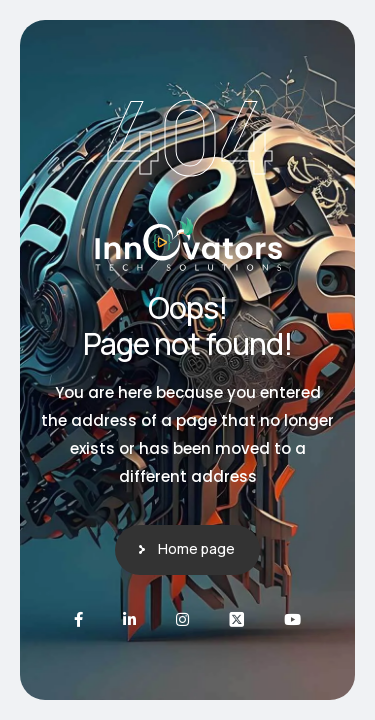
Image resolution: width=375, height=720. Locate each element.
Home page (196, 548)
